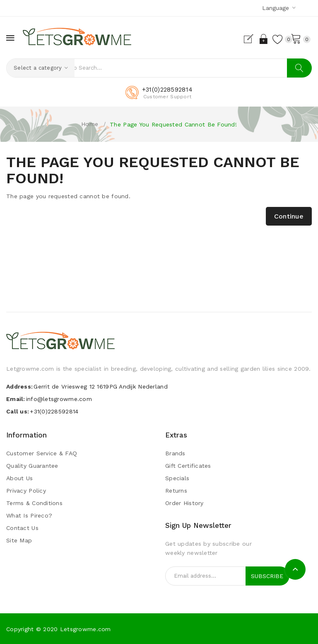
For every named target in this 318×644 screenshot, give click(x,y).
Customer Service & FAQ (42, 454)
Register (240, 39)
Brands (175, 454)
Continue (289, 216)
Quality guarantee (32, 466)
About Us (19, 479)
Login (255, 39)
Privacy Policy (26, 491)
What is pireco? (29, 516)
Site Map (19, 541)
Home (90, 124)
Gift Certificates (188, 466)
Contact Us (22, 528)
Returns (176, 491)
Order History (184, 503)
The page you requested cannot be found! (173, 124)
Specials (177, 479)
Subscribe (267, 576)
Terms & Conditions (34, 503)
